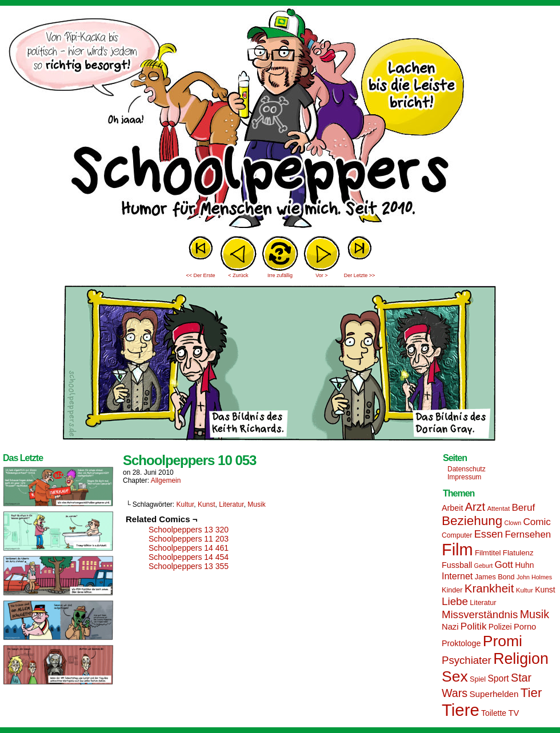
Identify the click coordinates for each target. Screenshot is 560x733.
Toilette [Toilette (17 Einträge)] (494, 713)
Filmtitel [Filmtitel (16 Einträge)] (488, 553)
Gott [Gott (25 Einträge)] (504, 565)
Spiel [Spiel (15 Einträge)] (478, 679)
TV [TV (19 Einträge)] (513, 713)
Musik (256, 504)
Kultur (185, 504)
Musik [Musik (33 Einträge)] (535, 614)
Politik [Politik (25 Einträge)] (474, 626)
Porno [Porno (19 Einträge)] (525, 627)
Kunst (207, 504)
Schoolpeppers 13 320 (189, 530)
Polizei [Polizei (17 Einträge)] (500, 627)
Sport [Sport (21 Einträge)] (498, 678)
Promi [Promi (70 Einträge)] (503, 641)
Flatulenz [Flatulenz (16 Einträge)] (518, 553)
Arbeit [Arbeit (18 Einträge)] (452, 508)
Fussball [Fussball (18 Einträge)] (457, 565)
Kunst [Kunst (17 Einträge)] (545, 590)
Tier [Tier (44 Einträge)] (531, 693)
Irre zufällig (280, 275)
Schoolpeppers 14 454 (189, 557)
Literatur (231, 504)
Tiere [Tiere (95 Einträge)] (461, 710)
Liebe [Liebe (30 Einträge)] (455, 601)
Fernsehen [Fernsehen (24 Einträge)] (528, 534)
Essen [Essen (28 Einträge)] (489, 534)
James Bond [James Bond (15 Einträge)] (495, 577)
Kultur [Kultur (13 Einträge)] (525, 590)
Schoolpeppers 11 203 (189, 539)
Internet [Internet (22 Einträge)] (457, 576)
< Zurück (238, 275)
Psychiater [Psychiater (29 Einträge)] (467, 660)
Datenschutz (467, 469)
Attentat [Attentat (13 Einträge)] (498, 508)
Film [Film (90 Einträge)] (457, 550)
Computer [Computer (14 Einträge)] (457, 535)
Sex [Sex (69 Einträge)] (455, 676)
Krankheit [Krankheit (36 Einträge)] (489, 588)
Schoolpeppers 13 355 (189, 566)
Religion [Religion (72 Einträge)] (521, 659)
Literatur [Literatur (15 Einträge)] (483, 603)
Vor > (321, 275)
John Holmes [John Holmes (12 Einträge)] (534, 577)
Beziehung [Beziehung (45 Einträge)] (472, 521)
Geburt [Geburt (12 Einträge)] (484, 566)
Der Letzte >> (360, 275)
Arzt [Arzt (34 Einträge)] (475, 507)
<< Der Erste (200, 275)
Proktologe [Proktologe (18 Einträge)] (461, 643)
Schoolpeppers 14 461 (189, 548)
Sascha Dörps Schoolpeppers (280, 120)
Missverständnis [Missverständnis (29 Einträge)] (480, 614)
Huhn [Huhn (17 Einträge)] (524, 565)
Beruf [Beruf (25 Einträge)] (523, 508)
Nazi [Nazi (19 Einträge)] (450, 627)
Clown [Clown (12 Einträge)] (513, 523)
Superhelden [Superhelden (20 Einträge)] (494, 694)
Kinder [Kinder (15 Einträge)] (452, 590)
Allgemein (166, 480)
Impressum (464, 477)
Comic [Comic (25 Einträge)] (537, 522)
